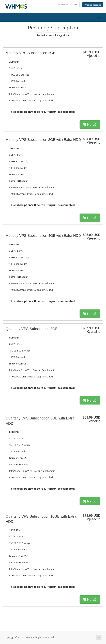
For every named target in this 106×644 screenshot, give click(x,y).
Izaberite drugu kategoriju (53, 35)
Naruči (90, 124)
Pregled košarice (93, 5)
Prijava (74, 5)
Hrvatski (63, 5)
